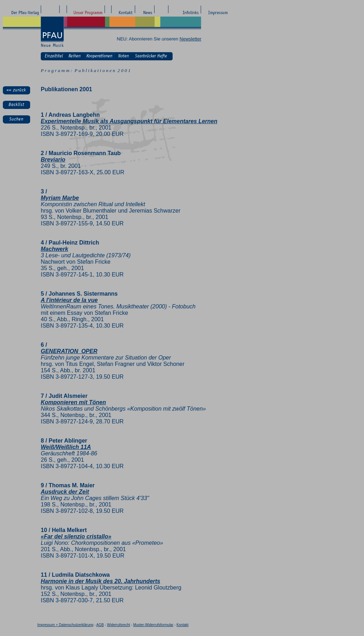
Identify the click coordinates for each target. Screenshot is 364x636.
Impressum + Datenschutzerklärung (65, 625)
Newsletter (191, 39)
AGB (100, 625)
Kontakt (183, 625)
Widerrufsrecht (119, 625)
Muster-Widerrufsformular (153, 625)
